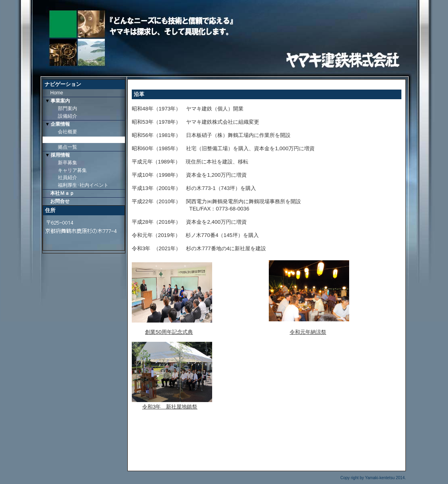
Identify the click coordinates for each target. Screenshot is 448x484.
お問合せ (60, 201)
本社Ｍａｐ (62, 193)
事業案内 (60, 101)
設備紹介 (68, 116)
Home (57, 93)
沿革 (63, 139)
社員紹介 (68, 178)
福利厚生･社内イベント (83, 185)
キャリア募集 (72, 170)
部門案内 (68, 108)
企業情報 (60, 124)
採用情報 (60, 155)
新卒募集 (68, 163)
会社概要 (68, 132)
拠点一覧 (68, 147)
